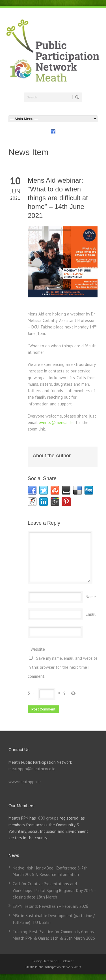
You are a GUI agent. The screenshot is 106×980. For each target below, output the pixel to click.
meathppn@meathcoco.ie (32, 769)
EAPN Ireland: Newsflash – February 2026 (50, 906)
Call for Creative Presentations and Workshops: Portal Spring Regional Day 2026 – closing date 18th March (54, 890)
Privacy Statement (45, 961)
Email (91, 614)
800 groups (48, 818)
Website (38, 649)
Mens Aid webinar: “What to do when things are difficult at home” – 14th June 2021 (58, 198)
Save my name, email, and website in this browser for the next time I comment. (63, 667)
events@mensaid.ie (57, 422)
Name (91, 597)
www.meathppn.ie (25, 782)
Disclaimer (66, 961)
